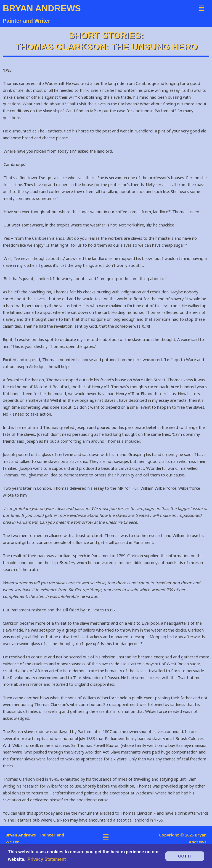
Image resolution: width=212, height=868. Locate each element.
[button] (202, 8)
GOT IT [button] (185, 856)
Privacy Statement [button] (47, 859)
